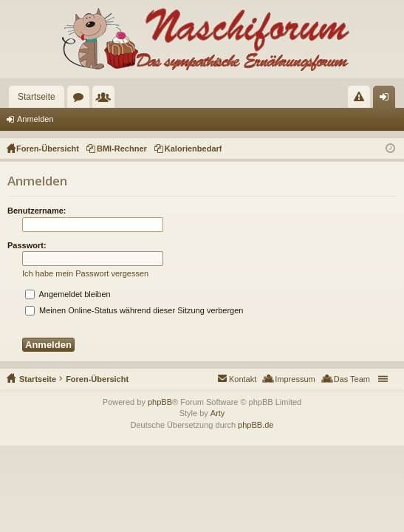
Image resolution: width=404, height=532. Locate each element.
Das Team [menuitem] (352, 379)
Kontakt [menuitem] (243, 379)
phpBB (160, 402)
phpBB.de (256, 425)
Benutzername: (37, 211)
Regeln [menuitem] (362, 100)
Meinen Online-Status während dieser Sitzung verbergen (134, 310)
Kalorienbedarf (194, 149)
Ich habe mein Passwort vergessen (85, 273)
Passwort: (27, 245)
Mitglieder (106, 100)
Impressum (295, 379)
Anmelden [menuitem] (387, 100)
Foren (81, 100)
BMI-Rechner (122, 149)
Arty (218, 413)
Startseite (37, 97)
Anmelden (35, 119)
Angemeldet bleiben (68, 294)
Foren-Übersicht (97, 379)
